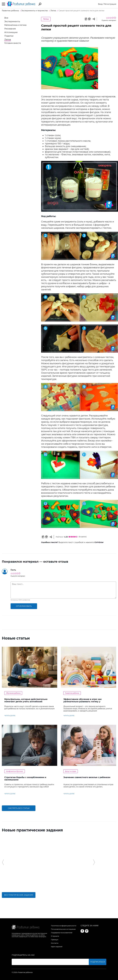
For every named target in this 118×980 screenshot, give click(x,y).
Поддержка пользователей (62, 933)
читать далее (10, 716)
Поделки (9, 36)
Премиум (55, 940)
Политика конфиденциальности (64, 926)
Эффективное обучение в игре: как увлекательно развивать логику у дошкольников (83, 702)
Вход (100, 4)
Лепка (8, 40)
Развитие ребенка (72, 693)
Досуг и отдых (71, 771)
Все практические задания (19, 895)
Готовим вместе (13, 43)
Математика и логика (15, 25)
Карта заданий (57, 947)
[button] (3, 862)
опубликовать (24, 606)
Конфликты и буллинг (15, 771)
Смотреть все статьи (19, 808)
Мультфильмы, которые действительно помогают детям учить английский (26, 700)
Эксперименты (12, 21)
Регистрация (110, 4)
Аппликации (11, 32)
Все (6, 18)
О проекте (55, 936)
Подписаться (98, 962)
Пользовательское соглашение (63, 929)
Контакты (55, 943)
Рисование (10, 29)
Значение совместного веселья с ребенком (87, 777)
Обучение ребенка (13, 693)
